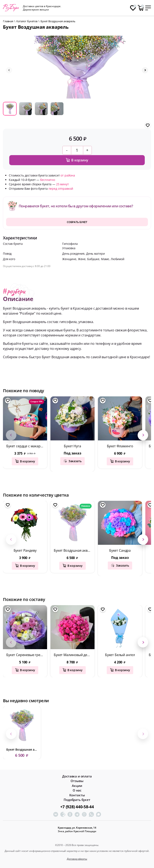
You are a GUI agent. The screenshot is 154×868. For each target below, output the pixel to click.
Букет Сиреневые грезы (25, 655)
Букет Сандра (120, 550)
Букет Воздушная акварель (74, 550)
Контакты (77, 795)
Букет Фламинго (120, 446)
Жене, (83, 259)
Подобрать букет (77, 800)
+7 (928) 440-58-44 (77, 807)
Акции (77, 786)
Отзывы (77, 781)
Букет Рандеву (25, 550)
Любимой (118, 259)
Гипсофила (70, 244)
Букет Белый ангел (120, 655)
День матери (95, 254)
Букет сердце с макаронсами (27, 446)
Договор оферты (77, 859)
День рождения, (74, 254)
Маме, (106, 259)
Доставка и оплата (77, 776)
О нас (77, 790)
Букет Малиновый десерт (74, 655)
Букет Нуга (72, 446)
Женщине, (70, 259)
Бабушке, (94, 259)
